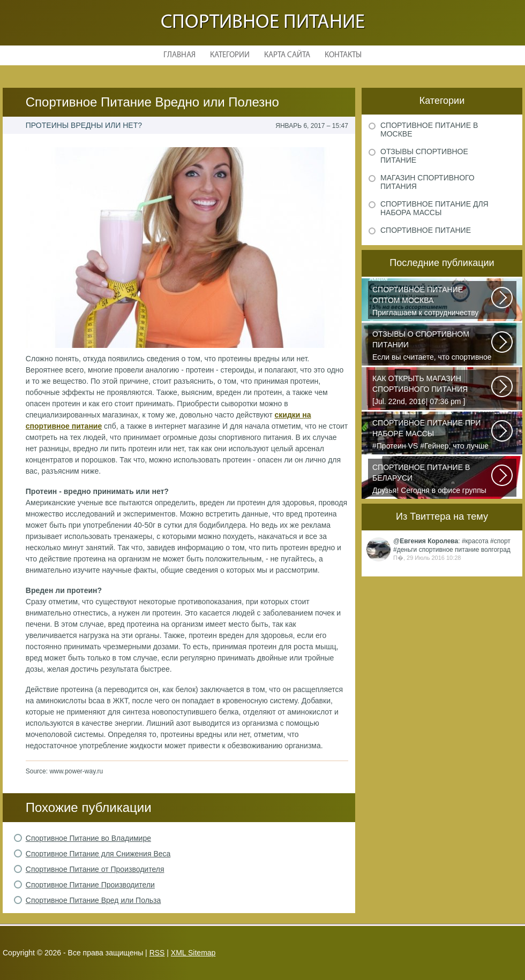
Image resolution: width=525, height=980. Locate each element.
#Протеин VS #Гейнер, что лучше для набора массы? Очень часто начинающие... (432, 435)
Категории (230, 55)
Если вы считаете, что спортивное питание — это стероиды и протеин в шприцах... (432, 346)
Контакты (343, 55)
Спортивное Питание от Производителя (95, 869)
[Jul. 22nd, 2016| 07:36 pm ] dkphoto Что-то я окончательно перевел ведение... (432, 391)
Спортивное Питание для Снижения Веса (98, 854)
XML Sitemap (193, 953)
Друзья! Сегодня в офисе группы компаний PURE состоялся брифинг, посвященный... (432, 480)
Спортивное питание (263, 23)
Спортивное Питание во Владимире (88, 838)
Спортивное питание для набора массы (434, 208)
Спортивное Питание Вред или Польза (93, 900)
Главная (179, 55)
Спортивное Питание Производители (90, 885)
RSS (157, 953)
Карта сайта (287, 55)
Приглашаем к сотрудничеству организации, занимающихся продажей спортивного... (432, 302)
